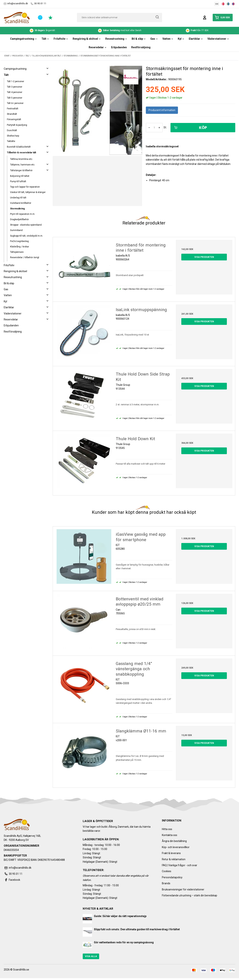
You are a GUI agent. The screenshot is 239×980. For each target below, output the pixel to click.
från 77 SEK (197, 31)
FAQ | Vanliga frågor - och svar (180, 865)
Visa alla (91, 956)
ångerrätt (42, 31)
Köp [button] (190, 128)
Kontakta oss (170, 835)
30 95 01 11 (38, 4)
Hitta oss (167, 829)
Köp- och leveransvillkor (176, 847)
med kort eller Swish (120, 31)
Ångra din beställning (174, 841)
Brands (166, 883)
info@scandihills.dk (16, 4)
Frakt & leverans (171, 853)
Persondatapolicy (172, 877)
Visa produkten (204, 257)
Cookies (167, 871)
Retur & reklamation (174, 859)
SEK (217, 4)
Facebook (12, 880)
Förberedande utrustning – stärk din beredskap (190, 895)
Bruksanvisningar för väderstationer (183, 889)
